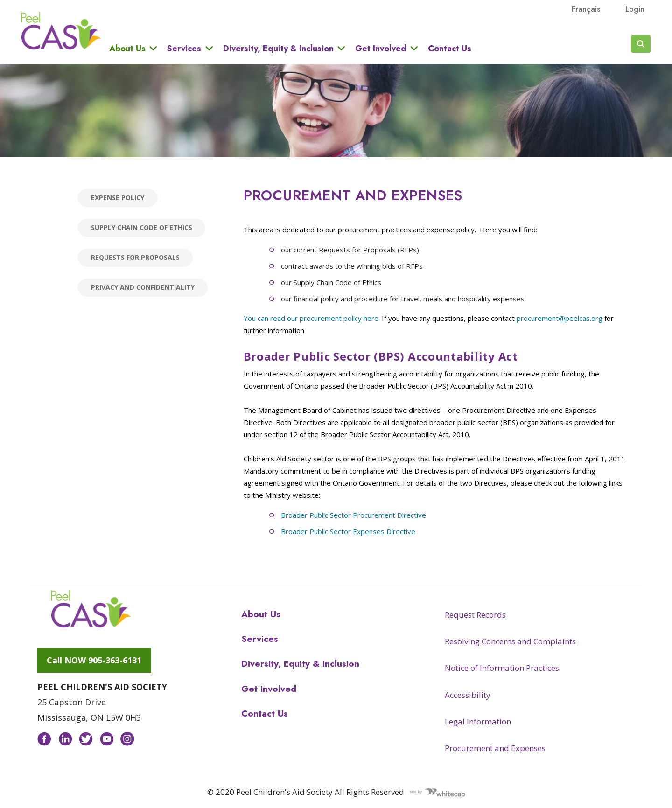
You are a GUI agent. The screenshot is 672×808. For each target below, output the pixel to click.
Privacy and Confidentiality (143, 287)
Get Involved (381, 48)
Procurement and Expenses (495, 748)
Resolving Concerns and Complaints (510, 641)
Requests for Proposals (135, 257)
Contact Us (450, 49)
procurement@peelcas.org (560, 318)
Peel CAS (61, 31)
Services (184, 48)
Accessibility (468, 695)
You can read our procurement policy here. (312, 318)
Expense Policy (118, 198)
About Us (127, 48)
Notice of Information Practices (502, 668)
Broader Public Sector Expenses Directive (348, 531)
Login (635, 9)
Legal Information (478, 721)
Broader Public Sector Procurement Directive (353, 515)
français (586, 9)
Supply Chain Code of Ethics (142, 227)
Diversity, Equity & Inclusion (278, 48)
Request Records (475, 615)
